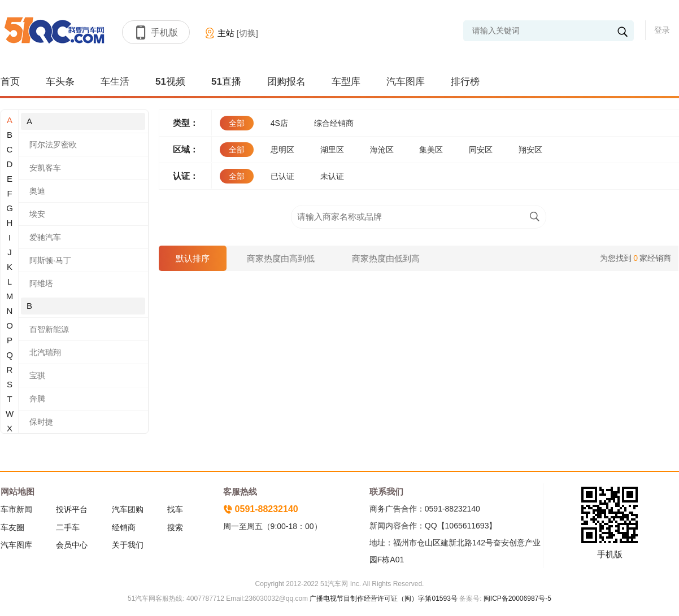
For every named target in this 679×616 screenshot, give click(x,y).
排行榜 (465, 82)
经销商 (124, 527)
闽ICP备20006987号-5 (517, 598)
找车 (175, 509)
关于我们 (128, 545)
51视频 (170, 82)
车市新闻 (16, 509)
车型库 (346, 82)
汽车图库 (406, 82)
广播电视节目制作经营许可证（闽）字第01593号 (383, 598)
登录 (662, 30)
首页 (10, 82)
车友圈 (12, 527)
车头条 (60, 82)
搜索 (175, 527)
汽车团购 (128, 509)
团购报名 (286, 82)
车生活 (115, 82)
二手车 (68, 527)
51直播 (226, 82)
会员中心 (72, 545)
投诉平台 (72, 509)
